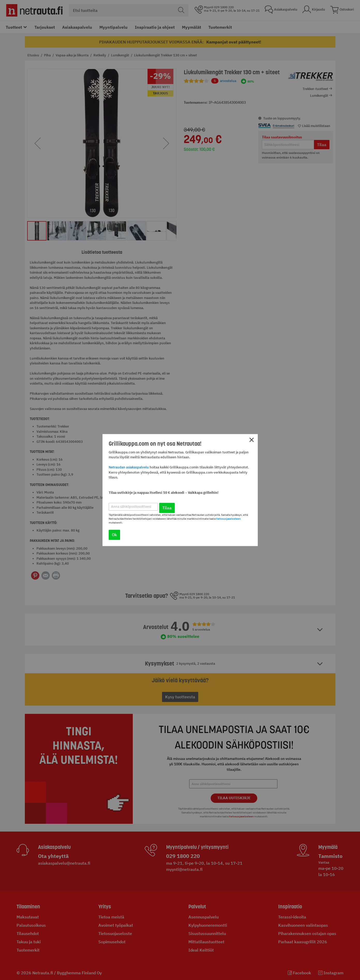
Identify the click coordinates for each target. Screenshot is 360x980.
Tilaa (167, 508)
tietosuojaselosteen (228, 519)
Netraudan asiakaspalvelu (129, 467)
